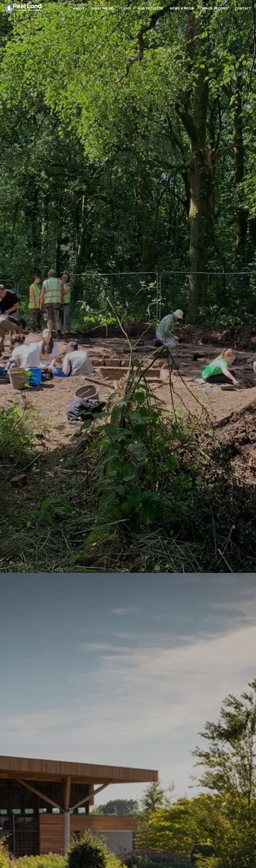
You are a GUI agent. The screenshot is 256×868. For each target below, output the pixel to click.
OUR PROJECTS (150, 8)
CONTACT (243, 8)
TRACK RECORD (215, 8)
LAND (126, 8)
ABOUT (79, 8)
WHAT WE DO (103, 8)
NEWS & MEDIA (182, 8)
